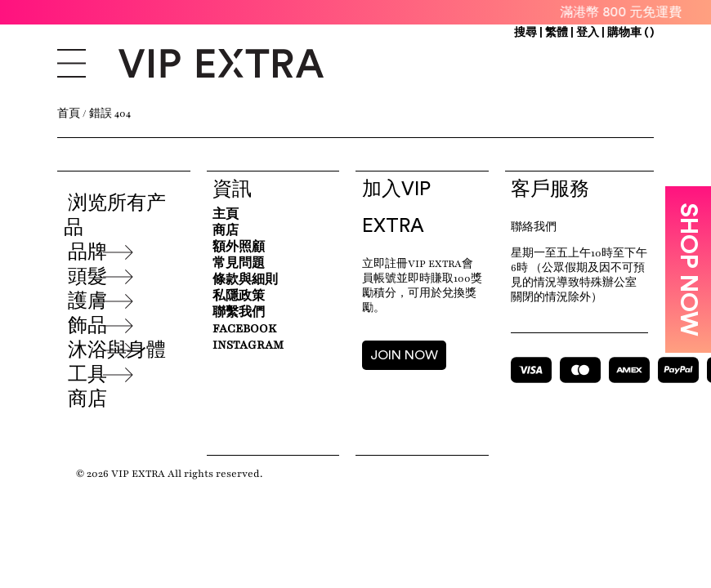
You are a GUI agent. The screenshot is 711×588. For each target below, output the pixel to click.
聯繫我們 (239, 312)
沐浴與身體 (117, 350)
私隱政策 (239, 296)
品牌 (87, 252)
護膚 (87, 301)
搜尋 (525, 33)
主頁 (226, 214)
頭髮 (87, 277)
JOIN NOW (404, 355)
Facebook (244, 329)
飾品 (87, 326)
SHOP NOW (688, 269)
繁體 (558, 33)
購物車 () (631, 33)
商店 (87, 399)
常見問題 (239, 263)
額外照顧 (239, 247)
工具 (87, 375)
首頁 (69, 114)
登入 (588, 33)
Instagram (248, 345)
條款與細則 (245, 280)
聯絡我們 (534, 227)
